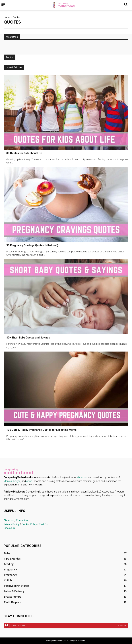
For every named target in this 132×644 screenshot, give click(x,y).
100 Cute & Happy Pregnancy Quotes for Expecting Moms (41, 430)
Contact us (22, 520)
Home (7, 17)
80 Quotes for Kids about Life (24, 153)
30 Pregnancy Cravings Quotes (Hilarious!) (32, 245)
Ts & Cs (43, 524)
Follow (122, 625)
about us (82, 477)
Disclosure (10, 528)
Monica (8, 481)
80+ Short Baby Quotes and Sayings (28, 338)
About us (9, 520)
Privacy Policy (11, 524)
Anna (29, 481)
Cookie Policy (29, 524)
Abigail (17, 481)
